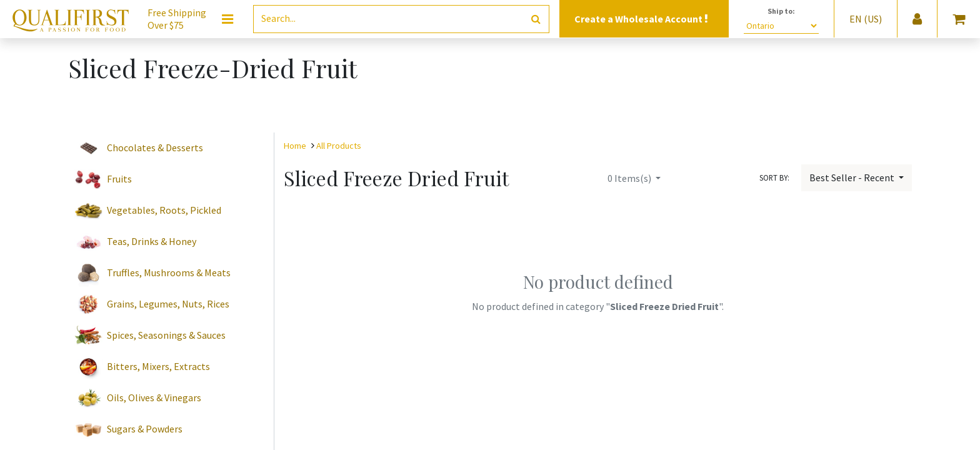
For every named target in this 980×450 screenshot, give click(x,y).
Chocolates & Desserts (155, 147)
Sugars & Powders (145, 429)
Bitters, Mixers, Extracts (158, 366)
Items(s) (630, 178)
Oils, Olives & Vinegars (154, 397)
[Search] (536, 19)
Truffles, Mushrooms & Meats (169, 272)
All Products (339, 146)
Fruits (119, 179)
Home (295, 146)
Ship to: (781, 11)
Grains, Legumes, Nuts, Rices (168, 304)
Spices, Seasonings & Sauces (166, 335)
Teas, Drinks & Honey (152, 241)
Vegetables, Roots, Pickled (164, 210)
